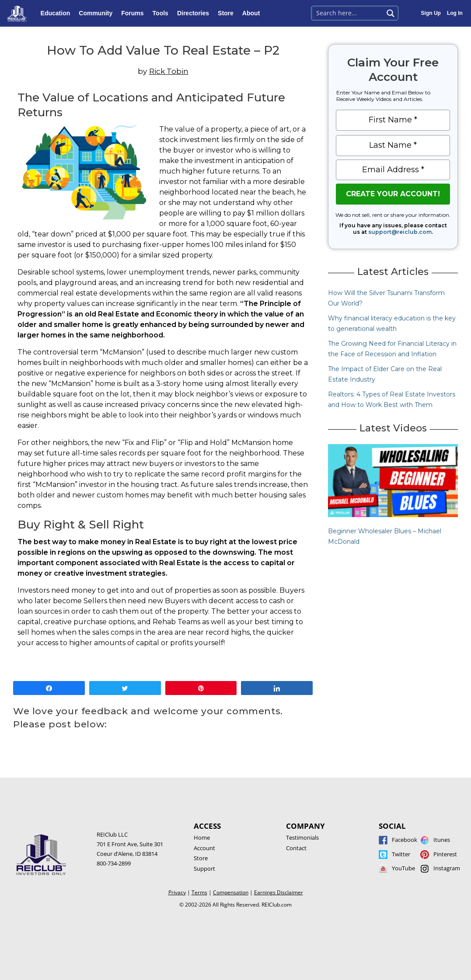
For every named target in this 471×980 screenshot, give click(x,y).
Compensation (231, 892)
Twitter (401, 854)
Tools (163, 13)
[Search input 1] (348, 12)
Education (58, 13)
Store (228, 13)
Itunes (442, 840)
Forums (134, 13)
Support (204, 869)
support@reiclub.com (400, 232)
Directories (195, 13)
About (253, 13)
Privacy (177, 892)
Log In (455, 13)
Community (98, 13)
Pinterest (445, 854)
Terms (199, 892)
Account (204, 848)
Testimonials (302, 838)
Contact (296, 848)
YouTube (403, 868)
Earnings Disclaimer (279, 892)
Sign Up (431, 13)
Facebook (405, 840)
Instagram (447, 868)
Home (202, 838)
